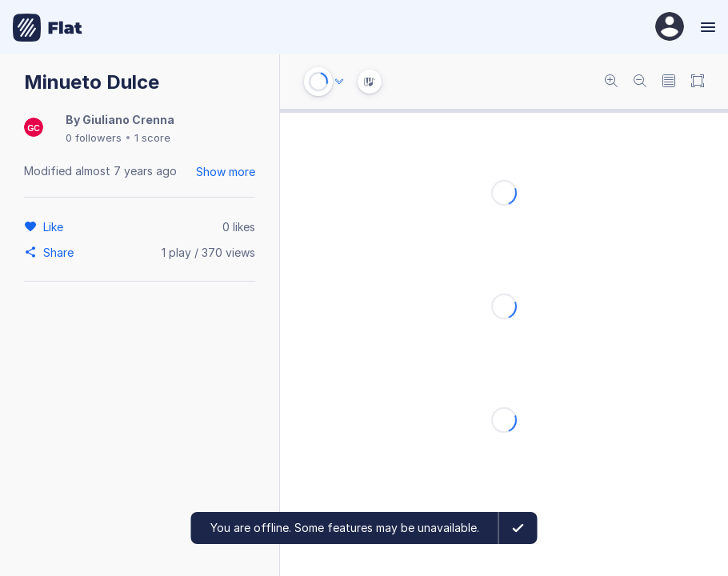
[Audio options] (339, 82)
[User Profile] (670, 28)
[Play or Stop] (318, 82)
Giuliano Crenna (128, 120)
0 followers (94, 138)
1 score (152, 138)
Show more (226, 172)
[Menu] (706, 27)
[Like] (56, 226)
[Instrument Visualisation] (370, 82)
